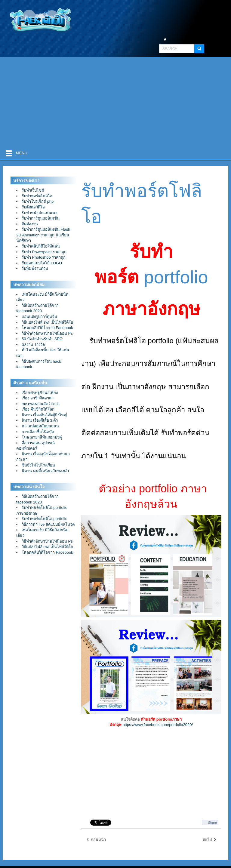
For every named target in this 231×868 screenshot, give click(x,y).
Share (213, 823)
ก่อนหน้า (96, 840)
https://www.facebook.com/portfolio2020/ (158, 725)
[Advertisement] (115, 102)
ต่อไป (210, 840)
